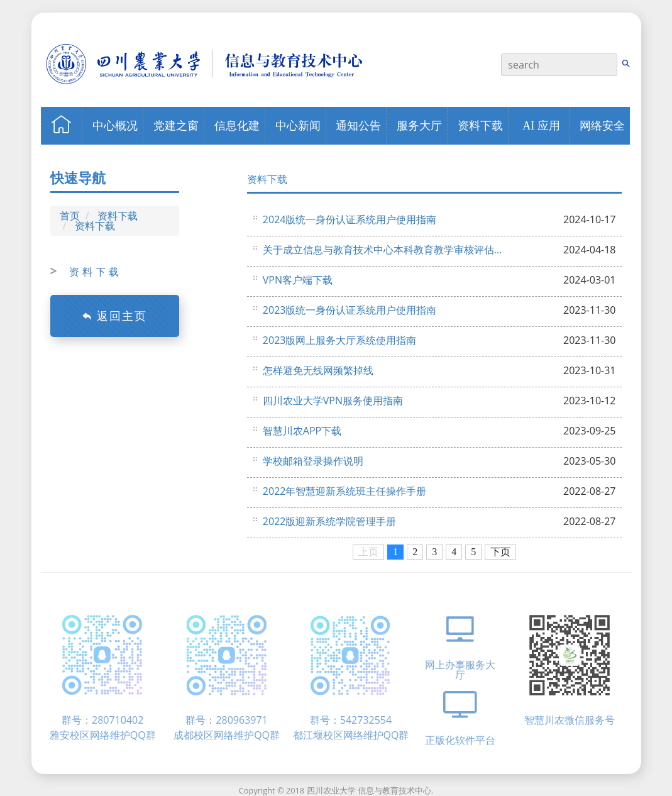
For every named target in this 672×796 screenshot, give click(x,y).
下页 (500, 552)
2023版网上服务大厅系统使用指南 (340, 340)
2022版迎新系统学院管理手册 (330, 521)
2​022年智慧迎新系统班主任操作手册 (345, 491)
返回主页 (115, 316)
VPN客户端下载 (298, 280)
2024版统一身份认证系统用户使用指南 (350, 219)
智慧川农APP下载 (302, 431)
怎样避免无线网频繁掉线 (318, 370)
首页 (70, 216)
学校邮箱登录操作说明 (313, 461)
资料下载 (118, 216)
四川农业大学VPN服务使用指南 (333, 401)
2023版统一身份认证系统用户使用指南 (350, 310)
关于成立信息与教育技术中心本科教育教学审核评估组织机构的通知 (384, 250)
